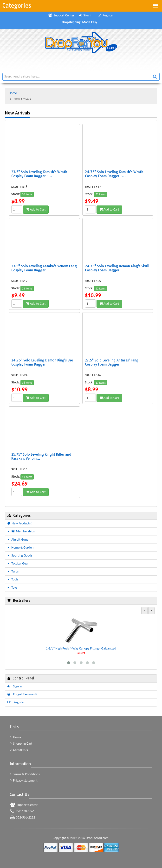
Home (13, 93)
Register (106, 15)
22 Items (101, 289)
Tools (13, 579)
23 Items (27, 289)
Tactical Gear (18, 563)
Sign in (86, 15)
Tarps (13, 571)
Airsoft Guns (18, 540)
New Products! (20, 523)
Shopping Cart (21, 744)
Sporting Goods (20, 555)
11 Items (27, 477)
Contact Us (19, 750)
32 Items (101, 194)
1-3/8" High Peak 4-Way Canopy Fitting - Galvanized (81, 648)
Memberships (21, 531)
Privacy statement (24, 780)
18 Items (27, 383)
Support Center (61, 15)
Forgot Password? (22, 694)
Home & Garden (20, 547)
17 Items (101, 383)
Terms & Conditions (25, 774)
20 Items (27, 194)
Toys (12, 588)
